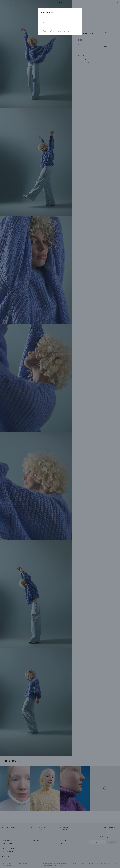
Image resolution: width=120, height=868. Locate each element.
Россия (45, 17)
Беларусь (57, 17)
